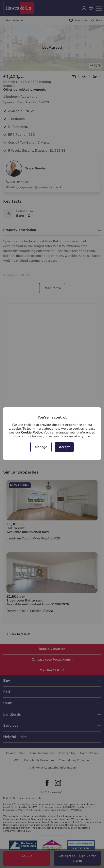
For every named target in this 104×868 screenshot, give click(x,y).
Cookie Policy (32, 432)
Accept (64, 447)
